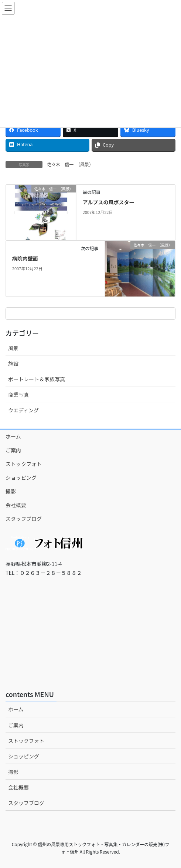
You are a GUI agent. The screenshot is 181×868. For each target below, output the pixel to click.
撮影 (11, 491)
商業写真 (18, 395)
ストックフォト (24, 464)
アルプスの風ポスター (109, 202)
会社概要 (16, 505)
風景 (13, 348)
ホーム (13, 436)
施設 (13, 363)
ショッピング (21, 477)
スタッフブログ (24, 519)
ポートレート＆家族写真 (37, 379)
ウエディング (23, 410)
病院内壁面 (25, 258)
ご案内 (13, 450)
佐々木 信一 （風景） (70, 164)
